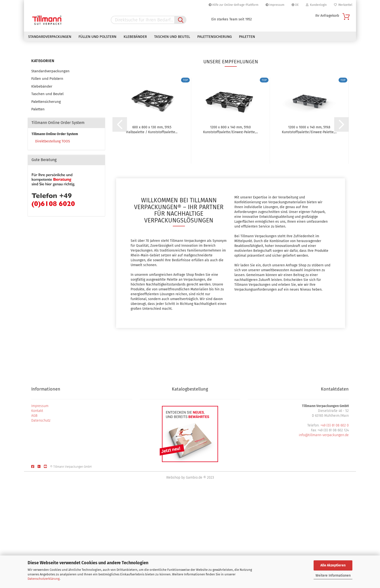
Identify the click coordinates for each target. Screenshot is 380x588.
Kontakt (37, 508)
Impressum (275, 5)
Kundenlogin (316, 5)
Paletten (247, 37)
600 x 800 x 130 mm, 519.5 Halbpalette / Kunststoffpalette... (152, 226)
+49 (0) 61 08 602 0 (335, 522)
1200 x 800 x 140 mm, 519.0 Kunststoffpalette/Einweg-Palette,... (230, 226)
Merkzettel (343, 5)
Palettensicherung (214, 37)
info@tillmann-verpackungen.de (324, 532)
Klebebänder (135, 37)
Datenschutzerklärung (44, 579)
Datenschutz (41, 518)
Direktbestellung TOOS (53, 238)
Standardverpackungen (50, 37)
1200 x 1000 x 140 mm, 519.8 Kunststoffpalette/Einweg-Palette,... (309, 226)
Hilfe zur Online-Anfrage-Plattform (234, 5)
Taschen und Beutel (172, 37)
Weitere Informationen (333, 576)
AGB (34, 513)
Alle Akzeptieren (333, 565)
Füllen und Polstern (97, 37)
